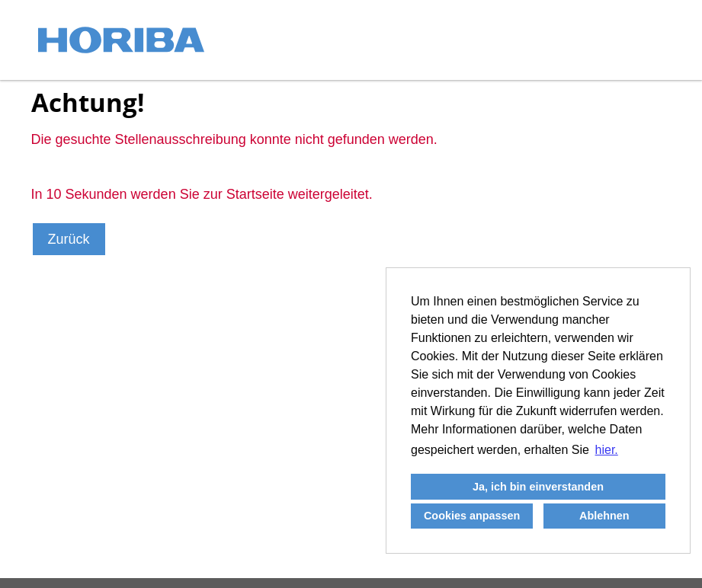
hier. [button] (607, 450)
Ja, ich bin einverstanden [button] (538, 487)
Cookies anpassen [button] (472, 516)
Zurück (69, 239)
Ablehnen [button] (604, 516)
